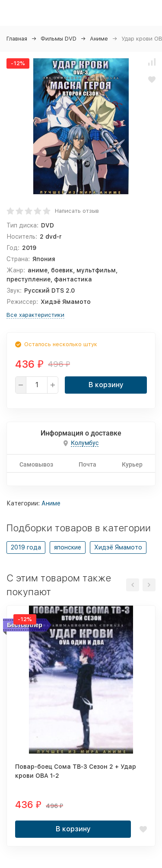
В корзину (106, 385)
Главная (17, 39)
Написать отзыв (77, 211)
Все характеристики (35, 315)
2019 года (26, 547)
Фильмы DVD (59, 39)
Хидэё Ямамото (118, 547)
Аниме (99, 39)
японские (68, 547)
